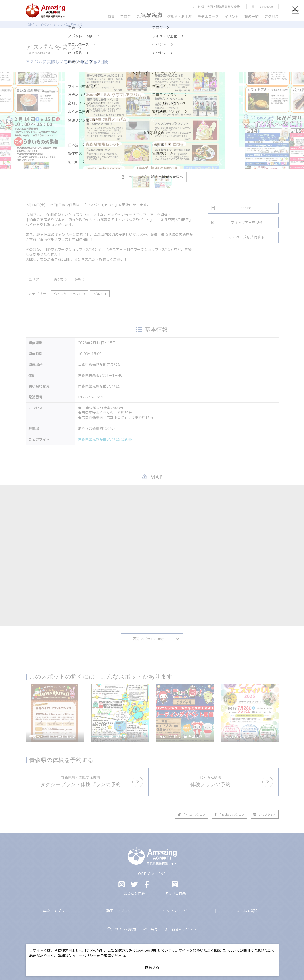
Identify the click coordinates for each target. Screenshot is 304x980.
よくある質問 (247, 911)
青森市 (61, 280)
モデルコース (208, 17)
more (84, 778)
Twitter (134, 884)
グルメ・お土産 (179, 17)
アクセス (271, 17)
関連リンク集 (199, 963)
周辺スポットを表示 (156, 639)
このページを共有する (238, 237)
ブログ (126, 17)
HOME (30, 25)
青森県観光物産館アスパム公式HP (105, 439)
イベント (46, 25)
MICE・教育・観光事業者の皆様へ (122, 963)
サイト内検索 (122, 929)
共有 (150, 929)
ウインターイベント (70, 294)
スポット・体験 (149, 17)
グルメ (100, 294)
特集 (111, 17)
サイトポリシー (169, 963)
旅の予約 (251, 17)
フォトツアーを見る (237, 222)
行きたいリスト (180, 929)
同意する (152, 967)
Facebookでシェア (229, 814)
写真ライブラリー (57, 911)
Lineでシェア (265, 814)
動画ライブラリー (120, 911)
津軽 (80, 280)
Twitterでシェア (192, 814)
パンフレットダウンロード (184, 911)
